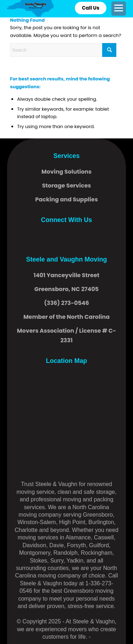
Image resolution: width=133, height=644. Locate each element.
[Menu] (119, 8)
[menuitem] (119, 9)
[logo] (30, 9)
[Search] (63, 50)
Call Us (91, 8)
